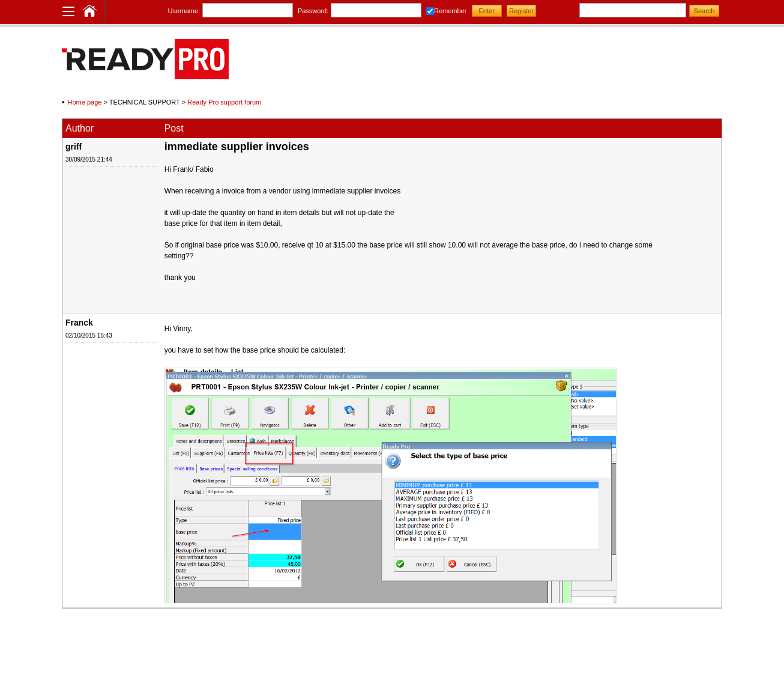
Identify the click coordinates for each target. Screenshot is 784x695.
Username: (184, 11)
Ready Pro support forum (224, 102)
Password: (313, 11)
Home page (85, 102)
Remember (450, 11)
